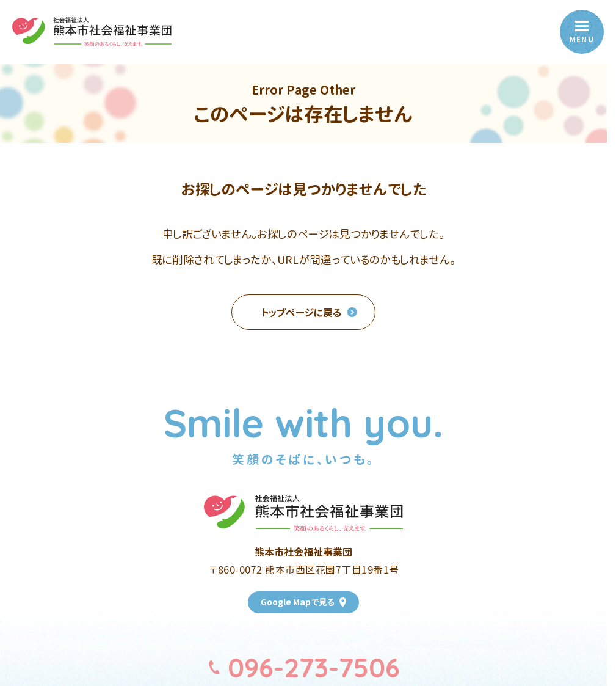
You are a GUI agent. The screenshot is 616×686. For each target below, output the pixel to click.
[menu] (582, 32)
